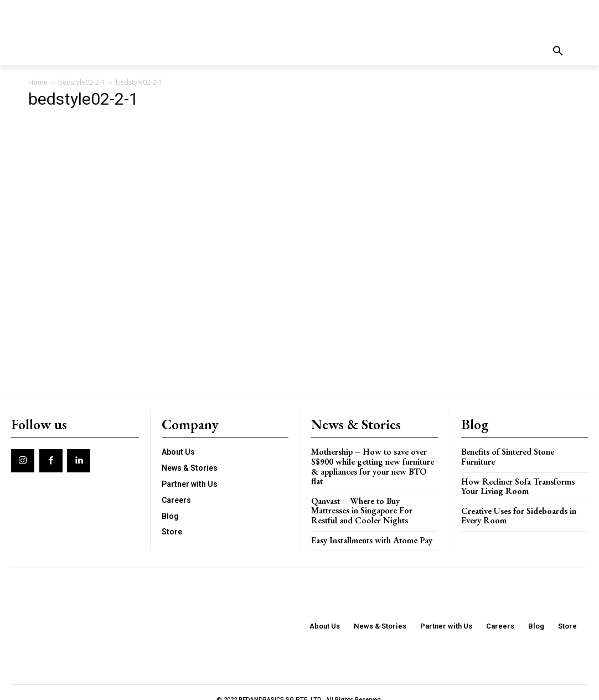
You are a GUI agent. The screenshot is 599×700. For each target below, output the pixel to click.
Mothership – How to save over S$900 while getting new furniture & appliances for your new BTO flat (375, 459)
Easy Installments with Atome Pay (370, 526)
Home (38, 82)
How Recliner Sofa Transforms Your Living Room (524, 475)
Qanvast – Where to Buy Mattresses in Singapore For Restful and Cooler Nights (374, 497)
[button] (558, 52)
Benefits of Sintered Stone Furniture (524, 450)
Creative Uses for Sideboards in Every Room (516, 503)
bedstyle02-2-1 (82, 82)
